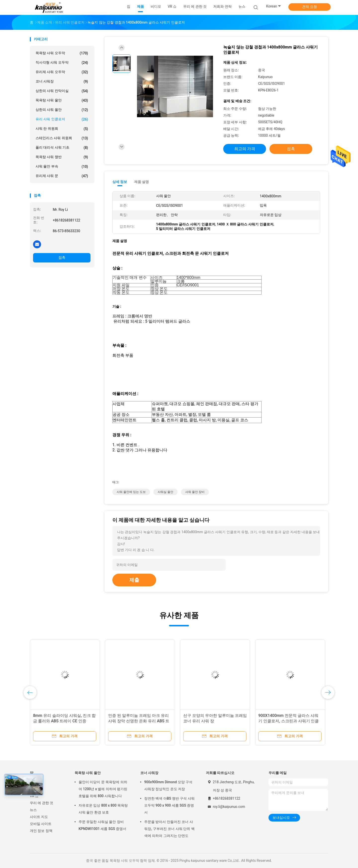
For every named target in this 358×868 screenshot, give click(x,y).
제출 (134, 580)
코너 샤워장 (62, 82)
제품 (33, 789)
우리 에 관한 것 (42, 803)
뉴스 (33, 810)
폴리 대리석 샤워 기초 (62, 148)
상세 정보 (120, 182)
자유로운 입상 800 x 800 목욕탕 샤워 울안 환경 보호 (103, 809)
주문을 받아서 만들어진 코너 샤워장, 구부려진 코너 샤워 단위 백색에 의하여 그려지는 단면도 (169, 829)
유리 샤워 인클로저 (62, 119)
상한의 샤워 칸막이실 (62, 91)
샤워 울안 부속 (62, 167)
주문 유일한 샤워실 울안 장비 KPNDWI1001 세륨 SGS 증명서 (102, 825)
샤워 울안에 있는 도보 (131, 492)
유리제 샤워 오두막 (62, 72)
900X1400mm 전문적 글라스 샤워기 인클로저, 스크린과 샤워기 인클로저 (289, 721)
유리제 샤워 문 (62, 176)
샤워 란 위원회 (62, 129)
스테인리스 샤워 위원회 (62, 138)
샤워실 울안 (165, 492)
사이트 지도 (39, 817)
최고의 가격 (245, 149)
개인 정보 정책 (41, 831)
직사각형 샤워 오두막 (62, 63)
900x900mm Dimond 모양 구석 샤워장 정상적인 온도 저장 (168, 785)
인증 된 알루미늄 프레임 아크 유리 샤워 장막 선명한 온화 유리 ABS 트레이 (139, 721)
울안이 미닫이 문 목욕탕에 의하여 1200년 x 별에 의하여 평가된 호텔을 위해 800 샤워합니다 (103, 789)
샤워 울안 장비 (195, 492)
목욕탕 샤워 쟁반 (62, 157)
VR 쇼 (34, 796)
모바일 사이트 (41, 824)
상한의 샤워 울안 (62, 110)
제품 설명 (142, 182)
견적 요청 (309, 7)
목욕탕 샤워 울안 (62, 100)
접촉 (62, 258)
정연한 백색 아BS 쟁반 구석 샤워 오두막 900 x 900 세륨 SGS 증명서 (169, 805)
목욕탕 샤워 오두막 (62, 53)
